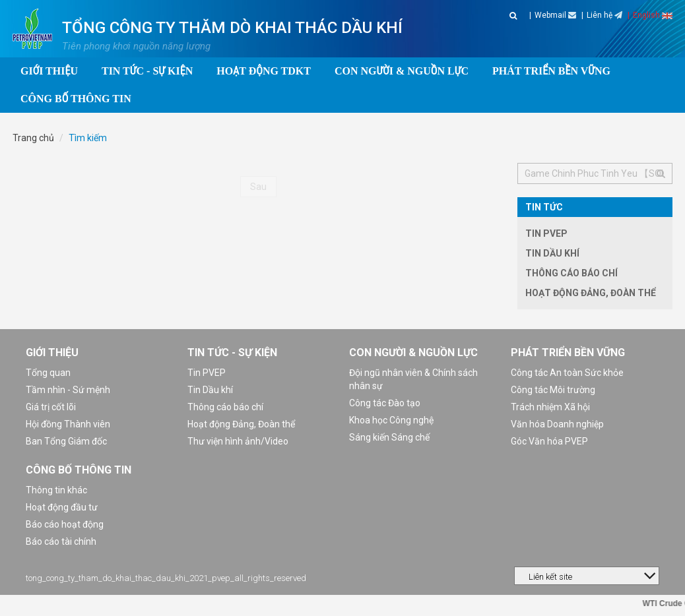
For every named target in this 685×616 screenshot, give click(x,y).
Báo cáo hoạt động (65, 524)
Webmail (555, 15)
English (653, 15)
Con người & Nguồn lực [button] (402, 71)
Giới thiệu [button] (49, 71)
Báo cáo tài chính (61, 541)
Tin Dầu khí (552, 253)
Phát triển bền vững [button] (551, 71)
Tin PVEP (546, 233)
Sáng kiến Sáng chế (389, 437)
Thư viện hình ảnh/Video (238, 441)
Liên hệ (604, 15)
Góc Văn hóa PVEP (549, 441)
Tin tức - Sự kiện (232, 353)
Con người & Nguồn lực (413, 353)
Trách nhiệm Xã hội (550, 407)
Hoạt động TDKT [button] (264, 71)
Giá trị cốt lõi (51, 407)
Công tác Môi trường (553, 390)
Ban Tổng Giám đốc (66, 441)
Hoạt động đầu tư (62, 507)
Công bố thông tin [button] (76, 99)
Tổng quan (48, 373)
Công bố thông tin (79, 470)
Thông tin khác (56, 490)
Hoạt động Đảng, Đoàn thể (591, 293)
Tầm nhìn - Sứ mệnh (68, 390)
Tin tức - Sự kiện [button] (147, 71)
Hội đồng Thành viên (68, 424)
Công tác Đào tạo (385, 403)
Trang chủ (33, 138)
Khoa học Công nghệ (391, 420)
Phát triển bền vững (568, 353)
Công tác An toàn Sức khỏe (567, 373)
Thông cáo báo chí (571, 273)
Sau (258, 187)
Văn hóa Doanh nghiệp (557, 424)
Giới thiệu (52, 353)
